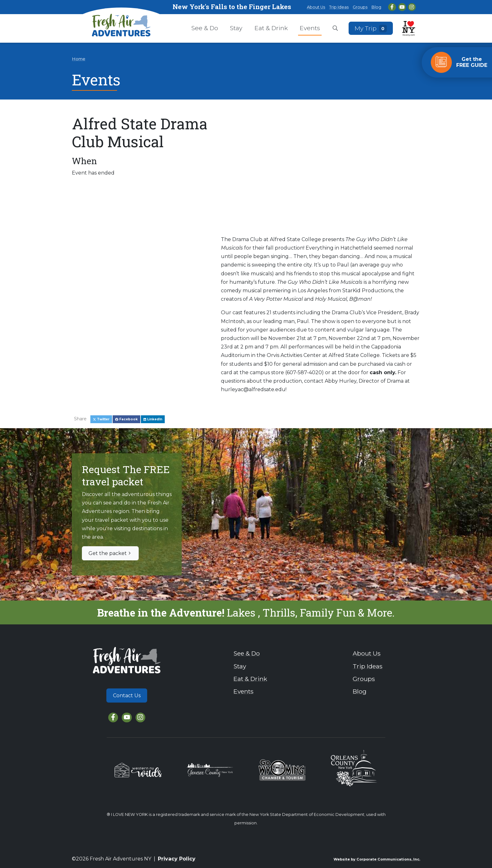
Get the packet (110, 553)
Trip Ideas (339, 7)
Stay (236, 28)
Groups (360, 7)
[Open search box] (335, 29)
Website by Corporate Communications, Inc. (377, 859)
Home (79, 59)
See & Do (205, 28)
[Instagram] (412, 7)
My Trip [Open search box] (371, 28)
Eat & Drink (271, 28)
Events (310, 28)
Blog (376, 7)
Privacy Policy (177, 859)
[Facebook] (392, 7)
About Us (316, 7)
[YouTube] (402, 7)
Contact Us (127, 695)
